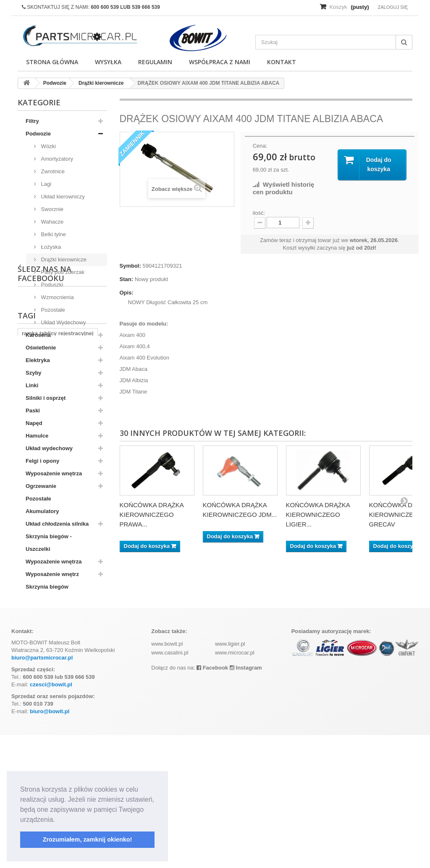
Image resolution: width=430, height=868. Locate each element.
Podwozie (38, 134)
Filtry (32, 121)
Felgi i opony (42, 461)
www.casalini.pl (170, 786)
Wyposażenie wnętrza (54, 473)
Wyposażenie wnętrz (52, 574)
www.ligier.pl (230, 777)
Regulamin (155, 62)
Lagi (45, 184)
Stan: (127, 279)
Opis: (127, 293)
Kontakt (282, 62)
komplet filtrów (41, 700)
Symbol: (130, 266)
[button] (58, 820)
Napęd (34, 423)
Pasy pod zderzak (62, 272)
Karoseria (38, 335)
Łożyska (50, 247)
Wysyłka (108, 62)
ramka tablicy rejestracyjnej (58, 675)
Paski (33, 411)
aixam (57, 687)
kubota (31, 687)
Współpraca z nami (220, 62)
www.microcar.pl (235, 786)
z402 (76, 700)
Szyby (34, 373)
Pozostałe (52, 310)
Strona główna (52, 62)
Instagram (246, 801)
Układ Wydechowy (63, 322)
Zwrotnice (52, 171)
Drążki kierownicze (63, 259)
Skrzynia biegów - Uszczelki (49, 543)
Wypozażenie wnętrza (54, 562)
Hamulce (37, 436)
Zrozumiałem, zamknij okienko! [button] (88, 839)
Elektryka (38, 360)
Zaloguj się (393, 7)
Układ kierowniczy (62, 197)
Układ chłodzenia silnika (57, 524)
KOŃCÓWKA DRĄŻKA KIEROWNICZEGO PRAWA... (152, 515)
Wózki (48, 146)
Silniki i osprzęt (46, 398)
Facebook (212, 801)
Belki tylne (53, 234)
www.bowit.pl (167, 777)
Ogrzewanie (41, 486)
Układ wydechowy (49, 448)
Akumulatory (42, 511)
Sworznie (51, 209)
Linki (32, 385)
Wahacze (51, 222)
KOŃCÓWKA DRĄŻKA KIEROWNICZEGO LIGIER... (318, 515)
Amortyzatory (56, 159)
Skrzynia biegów (47, 587)
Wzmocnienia (57, 297)
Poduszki (51, 285)
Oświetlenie (41, 348)
